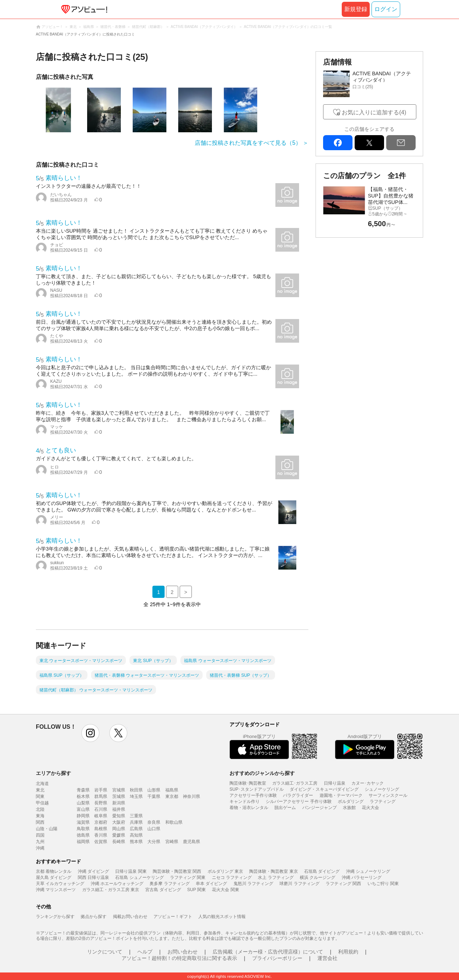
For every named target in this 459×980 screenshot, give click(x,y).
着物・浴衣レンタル (249, 808)
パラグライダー (298, 795)
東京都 (172, 796)
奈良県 (154, 822)
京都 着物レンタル (54, 871)
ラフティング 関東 (188, 877)
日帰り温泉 (335, 783)
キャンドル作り (245, 801)
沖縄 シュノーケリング (368, 871)
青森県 (83, 790)
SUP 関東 (197, 890)
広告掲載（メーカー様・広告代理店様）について (268, 952)
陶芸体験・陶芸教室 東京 (273, 871)
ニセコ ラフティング (232, 877)
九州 (40, 842)
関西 (40, 822)
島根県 (101, 829)
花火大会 (370, 808)
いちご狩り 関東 (383, 884)
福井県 (119, 809)
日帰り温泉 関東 (131, 871)
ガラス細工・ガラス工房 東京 (111, 890)
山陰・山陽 (47, 829)
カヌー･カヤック (368, 783)
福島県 (172, 790)
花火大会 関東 (225, 890)
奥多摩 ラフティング (169, 884)
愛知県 (119, 816)
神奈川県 (191, 796)
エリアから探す (53, 773)
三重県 (136, 816)
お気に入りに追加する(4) (374, 112)
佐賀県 (101, 842)
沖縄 (40, 848)
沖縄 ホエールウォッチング (117, 884)
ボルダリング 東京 (225, 871)
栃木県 (83, 796)
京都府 (101, 822)
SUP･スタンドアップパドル (257, 789)
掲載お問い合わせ (130, 917)
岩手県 (101, 790)
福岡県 (83, 842)
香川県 (101, 835)
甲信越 (42, 803)
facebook (338, 143)
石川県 (101, 809)
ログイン (386, 9)
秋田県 (136, 790)
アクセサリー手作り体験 (253, 795)
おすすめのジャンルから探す (262, 773)
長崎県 (119, 842)
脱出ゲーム (285, 808)
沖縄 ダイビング (93, 871)
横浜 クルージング (318, 877)
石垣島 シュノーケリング (139, 877)
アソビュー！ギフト (173, 917)
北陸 (40, 809)
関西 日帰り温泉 (93, 877)
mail (401, 143)
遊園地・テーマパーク (341, 795)
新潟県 (119, 803)
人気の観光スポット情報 (222, 917)
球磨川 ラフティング (299, 884)
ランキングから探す (55, 917)
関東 (40, 796)
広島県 (136, 829)
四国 (40, 835)
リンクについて (105, 952)
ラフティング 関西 (343, 884)
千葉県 (154, 796)
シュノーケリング (382, 789)
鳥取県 (83, 829)
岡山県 (119, 829)
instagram (90, 733)
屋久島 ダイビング (54, 877)
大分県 (154, 842)
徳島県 (83, 835)
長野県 (101, 803)
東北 (40, 790)
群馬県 (101, 796)
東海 (40, 816)
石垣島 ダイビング (322, 871)
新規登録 (356, 9)
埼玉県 (136, 796)
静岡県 (83, 816)
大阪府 (119, 822)
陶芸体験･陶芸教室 (248, 783)
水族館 (349, 808)
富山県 (83, 809)
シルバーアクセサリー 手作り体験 (299, 801)
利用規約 (348, 952)
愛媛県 (119, 835)
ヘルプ (145, 952)
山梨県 (83, 803)
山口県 (154, 829)
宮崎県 (172, 842)
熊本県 (136, 842)
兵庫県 (136, 822)
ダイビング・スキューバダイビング (324, 789)
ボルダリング (351, 801)
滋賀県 (83, 822)
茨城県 (119, 796)
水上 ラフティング (276, 877)
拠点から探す (94, 917)
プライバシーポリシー (277, 958)
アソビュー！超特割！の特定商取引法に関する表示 (179, 958)
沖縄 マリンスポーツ (56, 890)
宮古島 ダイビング (163, 890)
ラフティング (383, 801)
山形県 (154, 790)
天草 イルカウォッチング (60, 884)
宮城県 (119, 790)
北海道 (42, 784)
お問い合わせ (183, 952)
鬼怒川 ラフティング (253, 884)
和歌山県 (174, 822)
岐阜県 (101, 816)
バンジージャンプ (320, 808)
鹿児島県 (191, 842)
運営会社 (327, 958)
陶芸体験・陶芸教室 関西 (177, 871)
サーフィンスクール (388, 795)
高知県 (136, 835)
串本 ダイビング (211, 884)
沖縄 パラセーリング (362, 877)
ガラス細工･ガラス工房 (295, 783)
